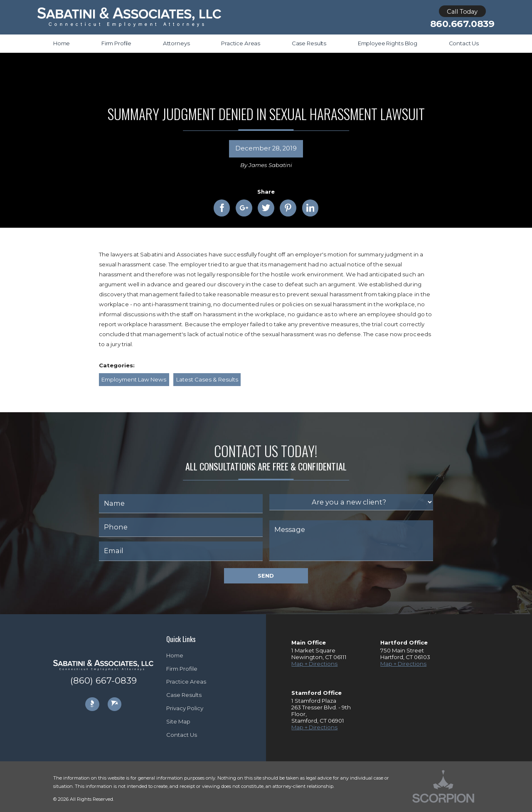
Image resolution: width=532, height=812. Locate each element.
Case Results (184, 695)
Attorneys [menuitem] (176, 43)
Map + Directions (314, 664)
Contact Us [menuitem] (464, 43)
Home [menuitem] (62, 43)
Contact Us (182, 735)
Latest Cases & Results (207, 379)
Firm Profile (182, 669)
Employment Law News (134, 379)
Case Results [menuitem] (309, 43)
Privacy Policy (185, 708)
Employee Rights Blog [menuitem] (388, 43)
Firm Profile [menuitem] (116, 43)
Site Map (178, 721)
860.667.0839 (462, 24)
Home (175, 655)
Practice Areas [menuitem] (241, 43)
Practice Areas (186, 682)
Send (266, 576)
